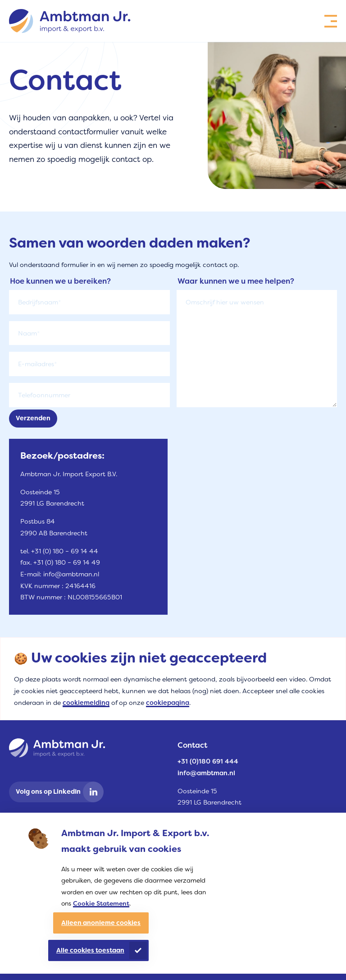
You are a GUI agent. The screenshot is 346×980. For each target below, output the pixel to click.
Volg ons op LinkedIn (48, 792)
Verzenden (33, 418)
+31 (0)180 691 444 (208, 761)
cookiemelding (86, 703)
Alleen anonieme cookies (101, 923)
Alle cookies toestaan (90, 950)
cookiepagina (168, 703)
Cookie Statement (101, 903)
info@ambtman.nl (206, 773)
